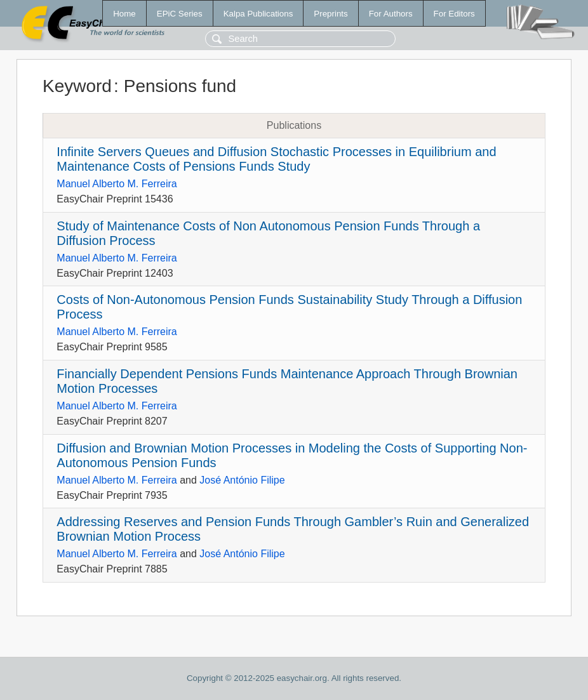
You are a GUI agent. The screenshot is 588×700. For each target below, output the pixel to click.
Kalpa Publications (258, 14)
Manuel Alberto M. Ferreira (117, 184)
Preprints (331, 14)
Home (124, 14)
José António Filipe (242, 480)
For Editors (454, 14)
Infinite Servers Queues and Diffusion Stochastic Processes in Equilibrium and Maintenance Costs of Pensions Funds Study (276, 159)
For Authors (391, 14)
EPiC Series (180, 14)
